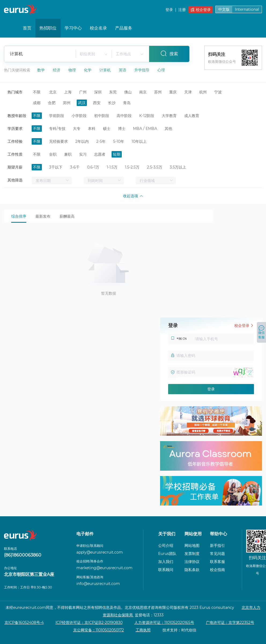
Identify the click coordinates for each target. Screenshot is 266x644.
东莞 (113, 92)
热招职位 (48, 28)
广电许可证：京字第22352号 (230, 623)
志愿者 (100, 154)
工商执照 (143, 630)
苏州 (158, 92)
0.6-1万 (93, 167)
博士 (122, 129)
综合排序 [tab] (19, 216)
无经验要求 (58, 141)
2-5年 (101, 141)
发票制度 (192, 554)
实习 (83, 154)
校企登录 (201, 10)
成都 (37, 103)
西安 (97, 103)
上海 (68, 92)
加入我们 (166, 562)
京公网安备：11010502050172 (99, 630)
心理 (161, 70)
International (247, 9)
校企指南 (217, 570)
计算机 (106, 70)
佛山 (128, 92)
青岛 (127, 103)
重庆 (173, 92)
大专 (77, 129)
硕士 (107, 129)
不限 (37, 92)
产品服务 (124, 28)
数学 (42, 70)
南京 (143, 92)
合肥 (52, 103)
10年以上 (139, 141)
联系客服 (217, 562)
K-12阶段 (147, 116)
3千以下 (56, 167)
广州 (83, 92)
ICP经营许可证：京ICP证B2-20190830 (89, 623)
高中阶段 (124, 116)
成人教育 (192, 116)
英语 (123, 70)
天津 (188, 92)
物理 (73, 70)
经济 (57, 70)
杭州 (203, 92)
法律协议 (192, 562)
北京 (53, 92)
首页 (27, 28)
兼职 (68, 154)
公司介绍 (166, 546)
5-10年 (119, 141)
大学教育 (169, 116)
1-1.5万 (112, 167)
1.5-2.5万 (132, 167)
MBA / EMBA (145, 129)
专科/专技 (57, 129)
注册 (182, 10)
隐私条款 (192, 570)
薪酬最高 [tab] (67, 216)
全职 (53, 154)
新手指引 (217, 546)
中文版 (224, 9)
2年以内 (82, 141)
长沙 (112, 103)
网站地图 (192, 546)
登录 (169, 10)
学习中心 (73, 28)
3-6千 (75, 167)
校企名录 (98, 28)
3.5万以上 (178, 167)
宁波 (218, 92)
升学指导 (142, 70)
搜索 (169, 53)
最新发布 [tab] (43, 216)
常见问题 (217, 554)
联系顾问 (166, 570)
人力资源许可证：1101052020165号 (164, 623)
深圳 (98, 92)
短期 (117, 154)
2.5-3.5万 (155, 167)
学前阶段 (57, 116)
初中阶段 (102, 116)
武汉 (82, 103)
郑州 (67, 103)
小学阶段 (79, 116)
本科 (92, 129)
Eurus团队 (167, 554)
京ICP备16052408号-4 (24, 623)
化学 (88, 70)
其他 (168, 129)
